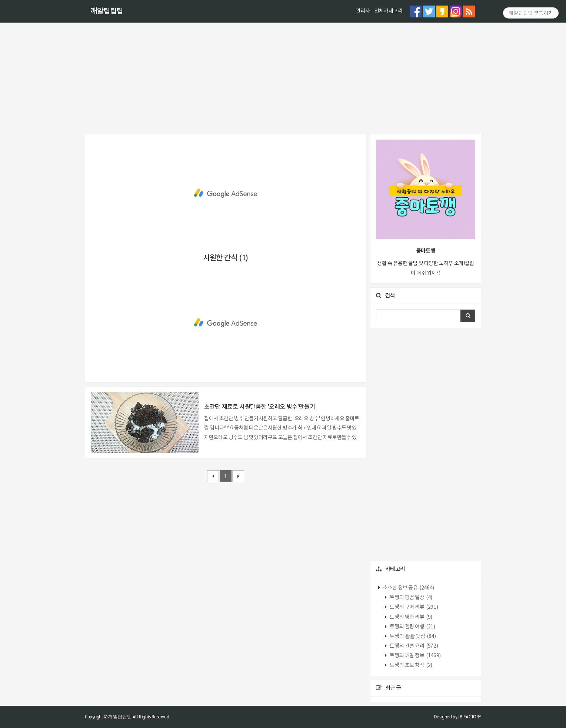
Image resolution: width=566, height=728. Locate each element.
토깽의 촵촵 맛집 (412, 637)
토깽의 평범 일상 (411, 598)
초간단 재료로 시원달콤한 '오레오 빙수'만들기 (259, 407)
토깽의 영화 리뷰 (411, 617)
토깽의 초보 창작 (411, 665)
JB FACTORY (470, 717)
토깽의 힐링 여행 (412, 627)
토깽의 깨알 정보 (415, 656)
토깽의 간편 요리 (414, 646)
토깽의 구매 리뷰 (414, 607)
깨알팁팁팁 (107, 11)
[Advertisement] (283, 78)
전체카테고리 (389, 11)
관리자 (363, 11)
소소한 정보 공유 (408, 588)
